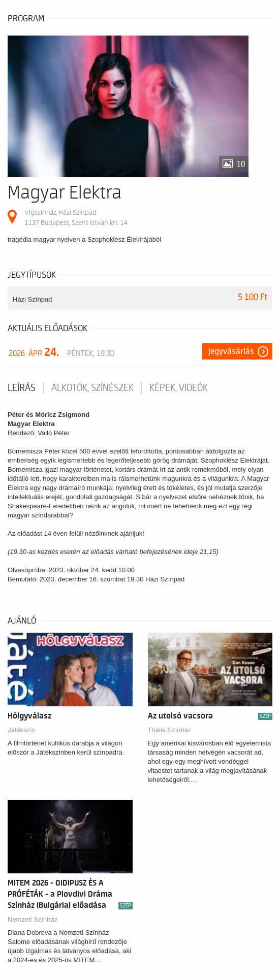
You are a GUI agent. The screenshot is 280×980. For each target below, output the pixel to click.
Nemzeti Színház (33, 919)
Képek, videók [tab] (179, 388)
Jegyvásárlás (231, 351)
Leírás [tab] (22, 388)
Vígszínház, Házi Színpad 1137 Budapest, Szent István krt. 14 (76, 218)
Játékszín (22, 730)
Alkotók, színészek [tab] (92, 388)
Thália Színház (170, 730)
